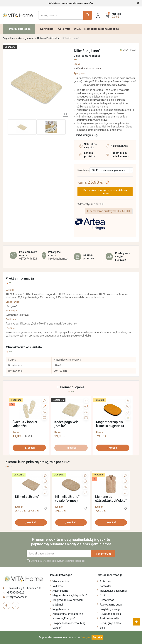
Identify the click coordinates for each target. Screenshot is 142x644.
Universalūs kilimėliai (87, 56)
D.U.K (77, 29)
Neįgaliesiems (61, 609)
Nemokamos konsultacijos (102, 29)
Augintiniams (60, 591)
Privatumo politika (110, 614)
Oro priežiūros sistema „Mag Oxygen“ (69, 625)
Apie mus (64, 29)
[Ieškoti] (65, 15)
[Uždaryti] (97, 637)
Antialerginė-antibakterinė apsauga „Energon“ (68, 616)
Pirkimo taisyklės (110, 618)
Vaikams (58, 586)
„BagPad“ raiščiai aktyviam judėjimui (68, 602)
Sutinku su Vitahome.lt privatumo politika (58, 561)
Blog (102, 628)
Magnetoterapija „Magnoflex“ (70, 595)
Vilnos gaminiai (61, 581)
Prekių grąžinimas (110, 623)
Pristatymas (107, 600)
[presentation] (12, 424)
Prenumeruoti (103, 554)
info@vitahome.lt (58, 259)
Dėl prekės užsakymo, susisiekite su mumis (105, 192)
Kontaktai (105, 586)
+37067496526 (28, 259)
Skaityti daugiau (83, 135)
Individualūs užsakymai (113, 591)
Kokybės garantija (110, 609)
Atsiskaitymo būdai (111, 605)
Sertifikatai (47, 29)
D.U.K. (103, 595)
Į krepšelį (29, 448)
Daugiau (86, 637)
